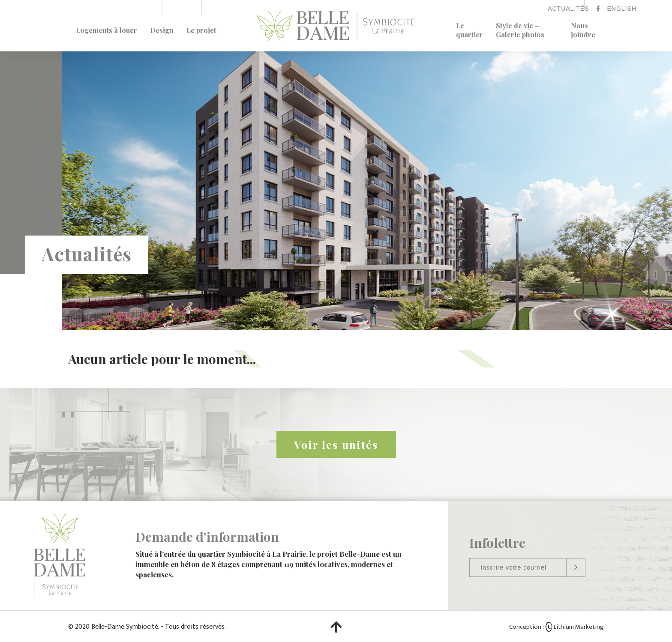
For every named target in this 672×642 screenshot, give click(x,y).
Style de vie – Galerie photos (520, 30)
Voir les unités (336, 444)
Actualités (568, 9)
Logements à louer (106, 30)
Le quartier (469, 30)
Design (162, 30)
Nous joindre (583, 30)
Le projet (201, 30)
